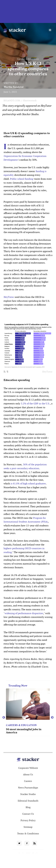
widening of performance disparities (24, 613)
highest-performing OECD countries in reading (24, 550)
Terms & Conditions (28, 834)
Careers (28, 781)
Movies (11, 725)
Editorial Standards (28, 801)
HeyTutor (9, 297)
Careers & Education (28, 59)
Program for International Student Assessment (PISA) (26, 520)
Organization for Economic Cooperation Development (25, 158)
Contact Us (28, 814)
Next (52, 718)
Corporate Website (28, 768)
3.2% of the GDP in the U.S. (35, 404)
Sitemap (28, 827)
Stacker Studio (28, 794)
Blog (28, 807)
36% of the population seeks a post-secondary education (25, 466)
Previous (4, 718)
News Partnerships (28, 788)
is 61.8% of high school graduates (28, 484)
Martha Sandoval (14, 87)
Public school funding (22, 179)
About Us (28, 775)
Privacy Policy (28, 820)
